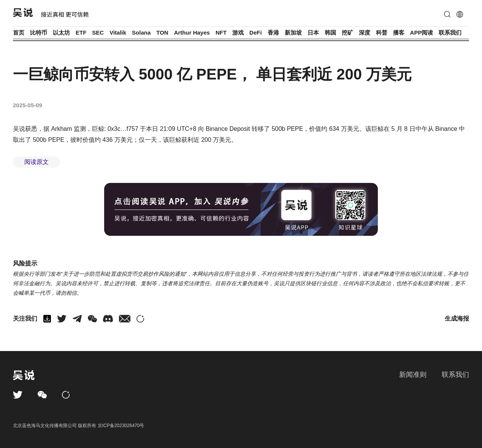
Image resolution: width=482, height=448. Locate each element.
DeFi (256, 33)
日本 (313, 33)
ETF (81, 33)
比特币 (39, 33)
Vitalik (118, 33)
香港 (273, 33)
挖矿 (347, 33)
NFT (221, 33)
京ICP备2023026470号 (121, 426)
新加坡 (293, 33)
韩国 (330, 33)
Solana (141, 33)
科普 (382, 33)
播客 (399, 33)
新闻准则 (413, 375)
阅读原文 (36, 162)
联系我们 (450, 33)
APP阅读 (422, 33)
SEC (98, 33)
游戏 (238, 33)
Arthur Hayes (192, 33)
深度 (365, 33)
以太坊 (61, 33)
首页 (19, 33)
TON (162, 33)
